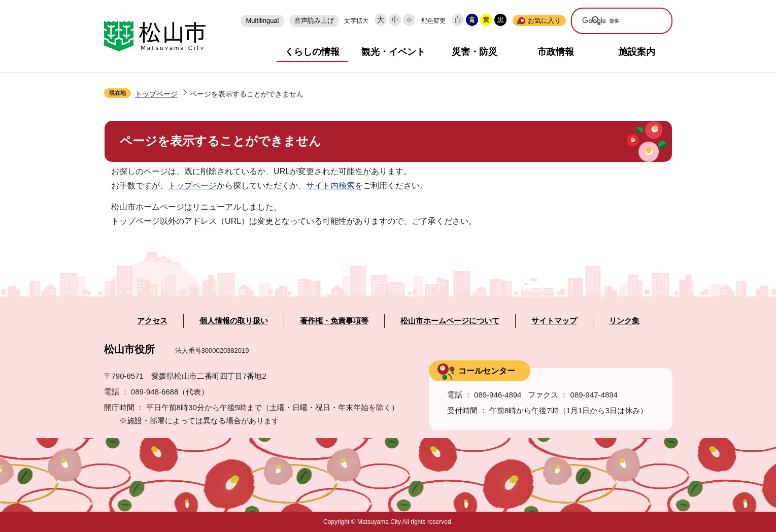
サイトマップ (554, 321)
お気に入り (544, 21)
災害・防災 (475, 52)
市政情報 (556, 52)
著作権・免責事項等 (334, 321)
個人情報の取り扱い (234, 321)
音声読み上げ (314, 21)
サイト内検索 (330, 186)
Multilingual (262, 21)
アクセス (152, 321)
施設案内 (637, 52)
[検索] (615, 21)
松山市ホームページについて (450, 321)
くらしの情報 (312, 52)
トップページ (156, 94)
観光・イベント (393, 52)
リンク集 (624, 321)
